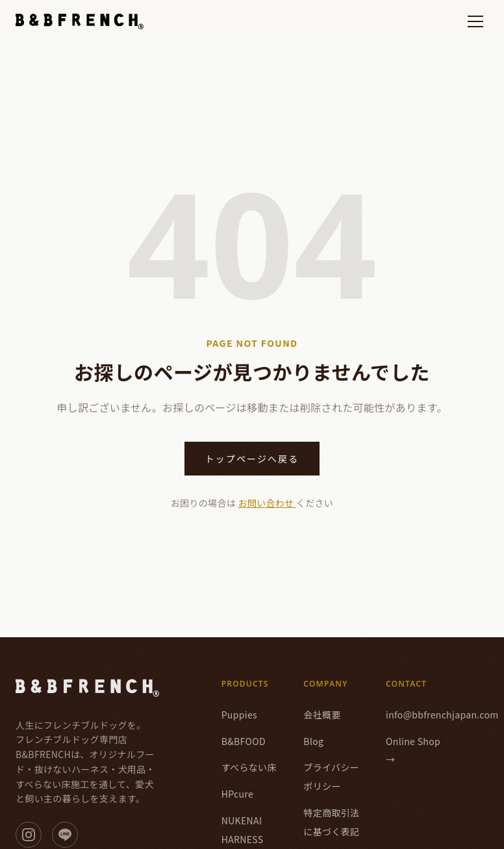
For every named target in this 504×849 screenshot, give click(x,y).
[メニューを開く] (475, 21)
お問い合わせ (267, 503)
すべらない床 (249, 767)
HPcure (237, 794)
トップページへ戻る (252, 459)
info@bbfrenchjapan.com (442, 715)
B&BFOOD (244, 741)
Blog (313, 741)
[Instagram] (29, 835)
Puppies (239, 715)
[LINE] (65, 835)
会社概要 (322, 715)
